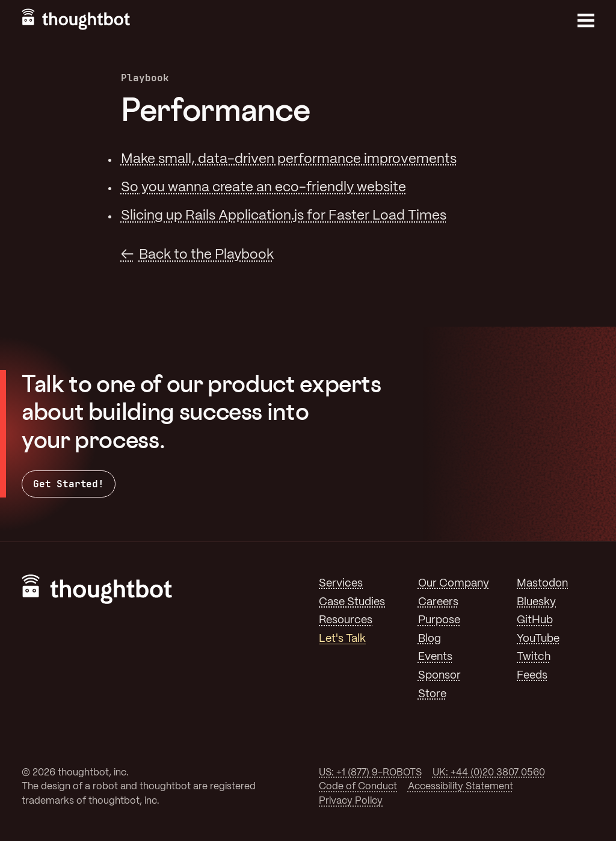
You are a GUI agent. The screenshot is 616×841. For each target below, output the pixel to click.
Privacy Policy (351, 801)
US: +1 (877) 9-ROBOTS (370, 773)
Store (432, 694)
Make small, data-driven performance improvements (289, 159)
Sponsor (439, 676)
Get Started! (69, 484)
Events (435, 657)
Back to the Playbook (206, 255)
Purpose (439, 620)
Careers (438, 602)
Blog (430, 639)
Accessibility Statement (460, 787)
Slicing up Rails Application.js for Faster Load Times (284, 216)
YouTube (538, 639)
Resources (346, 620)
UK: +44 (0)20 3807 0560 (489, 773)
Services (341, 584)
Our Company (454, 584)
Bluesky (536, 602)
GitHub (535, 620)
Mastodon (542, 584)
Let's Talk (342, 639)
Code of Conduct (358, 787)
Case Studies (352, 602)
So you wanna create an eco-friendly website (263, 188)
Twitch (534, 657)
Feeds (532, 676)
